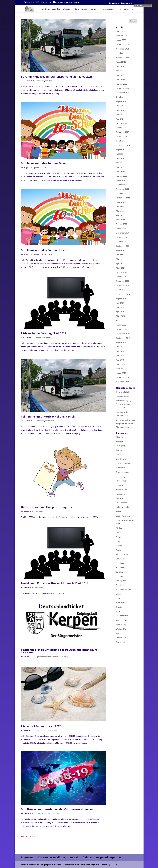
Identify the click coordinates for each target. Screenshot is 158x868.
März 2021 (120, 268)
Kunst (118, 511)
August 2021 (121, 250)
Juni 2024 (120, 110)
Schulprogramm (82, 9)
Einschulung (121, 459)
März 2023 (120, 172)
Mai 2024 (120, 115)
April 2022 (120, 215)
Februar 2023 (122, 176)
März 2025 (120, 80)
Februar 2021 (122, 272)
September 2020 (123, 294)
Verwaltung (50, 421)
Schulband (120, 559)
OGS (118, 541)
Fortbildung (46, 337)
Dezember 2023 (123, 132)
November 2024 (123, 93)
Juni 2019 (120, 351)
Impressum (28, 857)
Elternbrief (40, 81)
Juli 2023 (120, 154)
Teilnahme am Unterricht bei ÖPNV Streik (48, 416)
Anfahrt (88, 857)
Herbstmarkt (121, 490)
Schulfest (120, 576)
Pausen (119, 550)
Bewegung (120, 446)
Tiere (118, 611)
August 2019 (121, 342)
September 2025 (123, 58)
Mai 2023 (120, 163)
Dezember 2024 (123, 88)
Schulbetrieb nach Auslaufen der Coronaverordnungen (57, 809)
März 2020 (120, 316)
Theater (119, 607)
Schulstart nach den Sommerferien (44, 163)
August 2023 (121, 150)
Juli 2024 (120, 106)
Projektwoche (122, 554)
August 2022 (121, 202)
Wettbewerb (121, 638)
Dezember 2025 (123, 44)
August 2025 (121, 62)
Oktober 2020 (122, 290)
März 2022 (120, 220)
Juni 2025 (120, 66)
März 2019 (120, 364)
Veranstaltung (122, 620)
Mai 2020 (120, 307)
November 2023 (123, 136)
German (138, 5)
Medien (119, 528)
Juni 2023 (120, 158)
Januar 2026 (121, 40)
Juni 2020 (120, 303)
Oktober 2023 (122, 141)
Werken (119, 633)
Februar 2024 (122, 123)
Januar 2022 (121, 228)
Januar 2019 (121, 373)
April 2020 (120, 312)
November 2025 (123, 49)
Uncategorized (122, 616)
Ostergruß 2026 (123, 392)
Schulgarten (121, 581)
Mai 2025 (120, 71)
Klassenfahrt (121, 503)
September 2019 (123, 338)
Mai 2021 (120, 259)
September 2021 (123, 246)
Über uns (66, 9)
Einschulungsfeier (123, 463)
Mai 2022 (120, 211)
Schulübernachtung (124, 589)
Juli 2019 (120, 347)
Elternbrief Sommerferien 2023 (41, 726)
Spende (119, 594)
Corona (38, 813)
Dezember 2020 (123, 281)
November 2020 (123, 285)
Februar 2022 (122, 224)
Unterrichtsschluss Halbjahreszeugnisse (47, 507)
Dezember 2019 (123, 329)
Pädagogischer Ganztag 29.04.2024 (44, 333)
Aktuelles (56, 9)
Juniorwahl (121, 494)
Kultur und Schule (123, 507)
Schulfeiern (121, 568)
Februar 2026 (122, 36)
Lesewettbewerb (123, 516)
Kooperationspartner (109, 857)
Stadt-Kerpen (53, 657)
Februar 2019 (122, 369)
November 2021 (123, 237)
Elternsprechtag (123, 472)
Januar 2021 (121, 277)
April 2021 (120, 264)
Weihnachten (122, 629)
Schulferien (46, 730)
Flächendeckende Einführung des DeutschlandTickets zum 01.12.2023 (59, 651)
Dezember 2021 (123, 233)
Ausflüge (120, 441)
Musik (119, 533)
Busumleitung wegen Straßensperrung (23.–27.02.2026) (57, 77)
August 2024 (121, 101)
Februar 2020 (122, 320)
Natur (118, 537)
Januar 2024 (121, 128)
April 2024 (120, 119)
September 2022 (123, 198)
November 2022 (123, 189)
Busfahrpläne (126, 3)
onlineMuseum (108, 9)
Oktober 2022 (122, 193)
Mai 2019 (120, 356)
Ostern (119, 546)
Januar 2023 (121, 180)
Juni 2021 (120, 255)
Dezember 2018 (123, 377)
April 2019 (120, 360)
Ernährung (121, 476)
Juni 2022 (120, 207)
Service (94, 9)
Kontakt (75, 857)
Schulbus (49, 81)
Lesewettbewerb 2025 (125, 396)
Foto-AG (119, 485)
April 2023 (120, 167)
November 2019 (123, 334)
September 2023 (123, 145)
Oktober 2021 (122, 242)
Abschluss (120, 437)
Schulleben (49, 167)
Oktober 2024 (122, 97)
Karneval (120, 498)
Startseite (46, 9)
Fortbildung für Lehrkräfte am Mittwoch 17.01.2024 (55, 583)
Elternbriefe (114, 3)
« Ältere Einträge (28, 836)
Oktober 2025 (122, 53)
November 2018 (123, 382)
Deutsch (120, 455)
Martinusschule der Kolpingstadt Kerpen (41, 865)
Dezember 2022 (123, 185)
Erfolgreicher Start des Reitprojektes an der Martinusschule (125, 423)
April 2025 (120, 75)
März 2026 (120, 31)
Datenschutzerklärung (52, 857)
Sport (118, 598)
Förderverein (124, 9)
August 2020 (121, 299)
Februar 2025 (122, 84)
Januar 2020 (121, 325)
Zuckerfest (121, 642)
